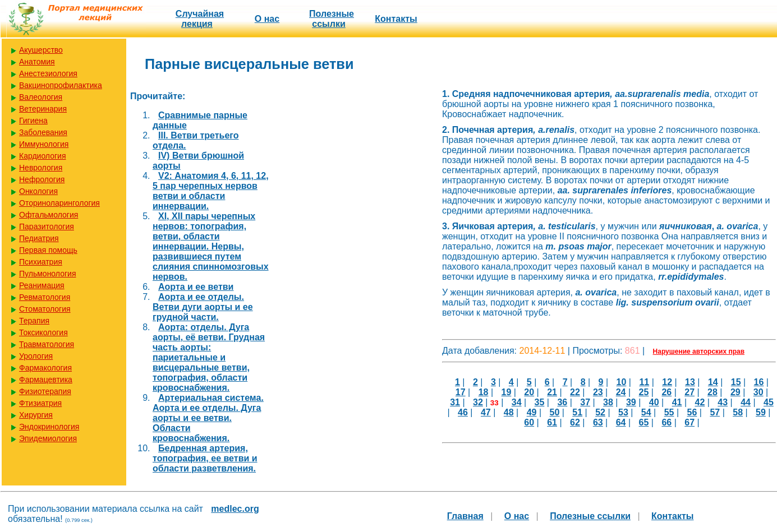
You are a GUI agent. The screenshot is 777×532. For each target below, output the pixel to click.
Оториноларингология (59, 203)
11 (644, 382)
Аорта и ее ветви (196, 287)
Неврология (41, 168)
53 (623, 412)
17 (461, 392)
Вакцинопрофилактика (61, 85)
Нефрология (42, 179)
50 (554, 412)
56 (692, 412)
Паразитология (47, 226)
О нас (267, 19)
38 (608, 402)
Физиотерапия (45, 391)
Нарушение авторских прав (699, 351)
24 (621, 392)
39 (631, 402)
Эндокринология (49, 427)
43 (723, 402)
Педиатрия (39, 238)
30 (758, 392)
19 (507, 392)
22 (575, 392)
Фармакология (45, 368)
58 (738, 412)
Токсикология (43, 332)
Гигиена (33, 121)
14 (713, 382)
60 (529, 422)
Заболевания (43, 132)
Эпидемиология (48, 438)
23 (598, 392)
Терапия (34, 321)
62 (575, 422)
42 (700, 402)
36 (562, 402)
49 (532, 412)
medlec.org (235, 509)
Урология (36, 356)
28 (712, 392)
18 (484, 392)
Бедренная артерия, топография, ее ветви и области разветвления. (205, 458)
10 (622, 382)
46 (463, 412)
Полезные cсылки (332, 19)
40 (654, 402)
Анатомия (37, 62)
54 (646, 412)
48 (509, 412)
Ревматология (45, 297)
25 (644, 392)
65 (644, 422)
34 (517, 402)
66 (666, 422)
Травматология (47, 344)
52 (600, 412)
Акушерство (41, 50)
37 (585, 402)
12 (667, 382)
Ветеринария (43, 109)
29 (735, 392)
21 (552, 392)
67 (689, 422)
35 (540, 402)
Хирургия (36, 415)
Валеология (41, 97)
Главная (465, 516)
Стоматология (45, 309)
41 (677, 402)
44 (746, 402)
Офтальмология (49, 215)
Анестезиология (48, 73)
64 (621, 422)
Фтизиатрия (40, 403)
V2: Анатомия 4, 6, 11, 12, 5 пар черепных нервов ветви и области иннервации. (211, 191)
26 (666, 392)
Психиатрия (41, 262)
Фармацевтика (46, 380)
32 (478, 402)
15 (736, 382)
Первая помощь (48, 250)
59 (761, 412)
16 (759, 382)
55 (669, 412)
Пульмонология (47, 274)
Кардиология (43, 156)
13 (690, 382)
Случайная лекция (200, 19)
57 (715, 412)
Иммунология (44, 144)
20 (529, 392)
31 (455, 402)
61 (552, 422)
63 (598, 422)
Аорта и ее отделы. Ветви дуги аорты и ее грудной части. (203, 307)
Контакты (396, 19)
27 (689, 392)
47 (486, 412)
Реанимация (42, 285)
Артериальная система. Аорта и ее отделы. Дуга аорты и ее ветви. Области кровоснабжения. (208, 418)
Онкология (38, 191)
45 (769, 402)
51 (577, 412)
